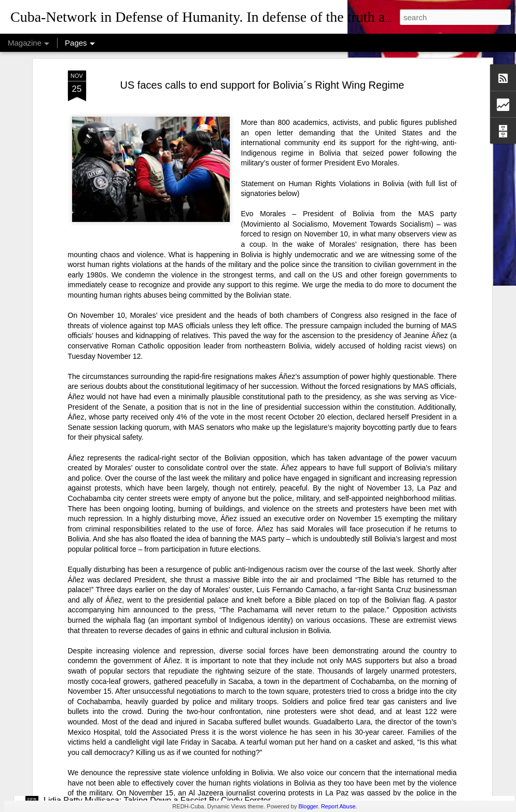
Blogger (308, 806)
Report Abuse (338, 806)
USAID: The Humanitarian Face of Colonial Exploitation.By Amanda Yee (176, 616)
